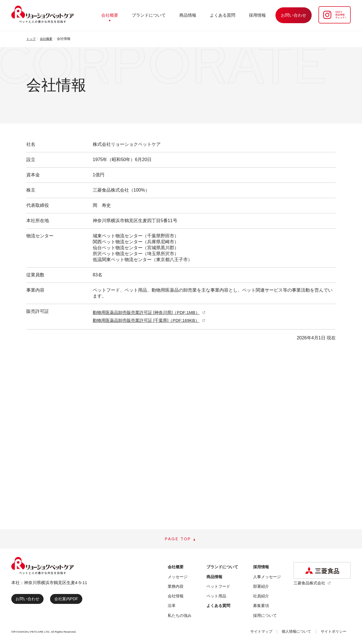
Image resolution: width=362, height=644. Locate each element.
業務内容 (176, 588)
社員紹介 (260, 597)
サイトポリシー (332, 633)
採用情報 (260, 15)
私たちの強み (180, 617)
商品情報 (201, 15)
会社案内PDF (69, 600)
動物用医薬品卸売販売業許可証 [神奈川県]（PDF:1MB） (150, 312)
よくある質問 (231, 15)
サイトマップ (251, 633)
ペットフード (218, 588)
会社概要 (133, 15)
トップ (31, 39)
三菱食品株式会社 (311, 584)
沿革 (172, 607)
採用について (264, 617)
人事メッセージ (266, 578)
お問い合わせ (29, 600)
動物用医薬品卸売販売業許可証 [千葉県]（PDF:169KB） (150, 320)
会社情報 (176, 597)
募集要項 (260, 607)
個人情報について (290, 633)
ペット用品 (216, 597)
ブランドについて (167, 15)
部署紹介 (260, 588)
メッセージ (178, 578)
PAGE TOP (178, 540)
